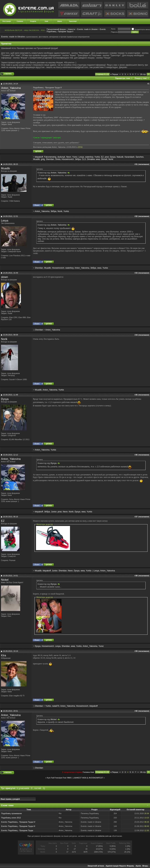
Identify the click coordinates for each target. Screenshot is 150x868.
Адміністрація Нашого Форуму (120, 866)
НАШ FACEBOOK (32, 30)
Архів (138, 866)
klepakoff (39, 157)
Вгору (145, 866)
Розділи (33, 21)
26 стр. (143, 74)
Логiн (113, 29)
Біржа (60, 21)
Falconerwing (50, 157)
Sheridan (50, 159)
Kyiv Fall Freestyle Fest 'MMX (59, 778)
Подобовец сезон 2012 (11, 818)
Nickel (5, 580)
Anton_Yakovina (11, 88)
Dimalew (91, 159)
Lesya (81, 157)
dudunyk (61, 157)
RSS (43, 30)
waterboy (89, 157)
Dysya (113, 157)
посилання (144, 164)
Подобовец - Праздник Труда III (22, 826)
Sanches (140, 157)
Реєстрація (7, 21)
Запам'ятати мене (141, 29)
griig (43, 159)
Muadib (36, 159)
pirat (107, 157)
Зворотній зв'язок (96, 866)
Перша (114, 74)
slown (5, 277)
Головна (20, 21)
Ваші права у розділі (10, 799)
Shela (58, 159)
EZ (102, 157)
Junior (54, 512)
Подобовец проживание (12, 813)
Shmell (104, 159)
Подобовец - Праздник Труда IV (22, 822)
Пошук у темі (141, 78)
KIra (3, 655)
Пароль (114, 32)
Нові (46, 21)
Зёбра (78, 159)
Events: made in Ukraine (87, 29)
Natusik (120, 157)
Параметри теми (123, 78)
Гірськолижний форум (56, 29)
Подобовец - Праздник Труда (21, 830)
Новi (92, 772)
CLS (84, 159)
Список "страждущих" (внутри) (47, 138)
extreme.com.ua (105, 836)
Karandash (129, 157)
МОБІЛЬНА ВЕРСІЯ (13, 30)
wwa (98, 159)
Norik (111, 159)
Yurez (75, 157)
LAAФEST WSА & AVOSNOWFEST (88, 778)
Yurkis (97, 157)
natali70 (56, 706)
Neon (69, 157)
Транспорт (73, 21)
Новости (71, 29)
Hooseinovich (68, 159)
